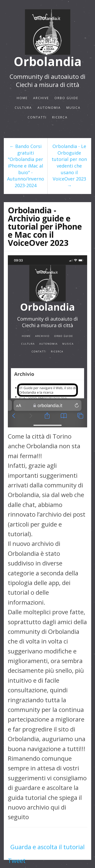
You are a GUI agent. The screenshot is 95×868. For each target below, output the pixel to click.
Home (22, 98)
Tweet (17, 860)
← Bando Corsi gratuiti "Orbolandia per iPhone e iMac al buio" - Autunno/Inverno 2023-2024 (26, 166)
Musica (73, 108)
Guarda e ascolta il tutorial (48, 847)
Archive (41, 98)
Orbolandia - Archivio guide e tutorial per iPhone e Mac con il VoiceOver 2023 (45, 226)
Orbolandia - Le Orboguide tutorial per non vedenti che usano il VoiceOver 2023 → (69, 166)
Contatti (37, 117)
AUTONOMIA (49, 108)
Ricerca (60, 117)
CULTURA (23, 108)
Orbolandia (48, 62)
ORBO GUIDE (66, 98)
